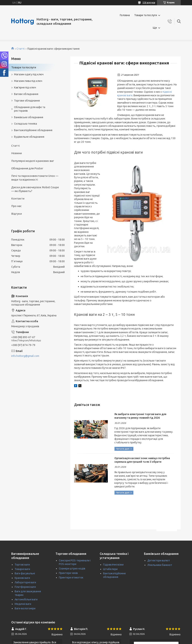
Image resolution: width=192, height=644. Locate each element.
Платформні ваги (25, 587)
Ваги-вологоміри (25, 608)
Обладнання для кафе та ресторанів (30, 109)
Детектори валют (159, 560)
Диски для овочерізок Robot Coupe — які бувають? (35, 189)
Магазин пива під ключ (28, 81)
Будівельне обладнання (29, 137)
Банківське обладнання (29, 117)
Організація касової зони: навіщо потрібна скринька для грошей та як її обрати (142, 460)
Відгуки (16, 214)
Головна (125, 15)
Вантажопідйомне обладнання (33, 130)
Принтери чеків (68, 573)
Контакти (18, 198)
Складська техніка (25, 124)
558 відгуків (149, 3)
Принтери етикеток (71, 578)
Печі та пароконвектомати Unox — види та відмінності (35, 178)
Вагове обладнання (26, 94)
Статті (21, 49)
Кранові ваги (22, 578)
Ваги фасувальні (25, 573)
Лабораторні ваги (25, 582)
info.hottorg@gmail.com (25, 356)
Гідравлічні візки (113, 565)
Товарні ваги (22, 569)
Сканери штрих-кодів (72, 569)
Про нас (16, 206)
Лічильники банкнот (160, 565)
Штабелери (110, 569)
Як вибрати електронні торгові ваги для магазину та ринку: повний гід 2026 (140, 416)
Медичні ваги (23, 604)
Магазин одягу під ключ (29, 74)
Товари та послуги (146, 15)
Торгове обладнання (27, 101)
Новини (16, 153)
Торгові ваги (22, 565)
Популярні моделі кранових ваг (33, 161)
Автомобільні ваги (26, 599)
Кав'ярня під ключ (25, 87)
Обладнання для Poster (27, 168)
